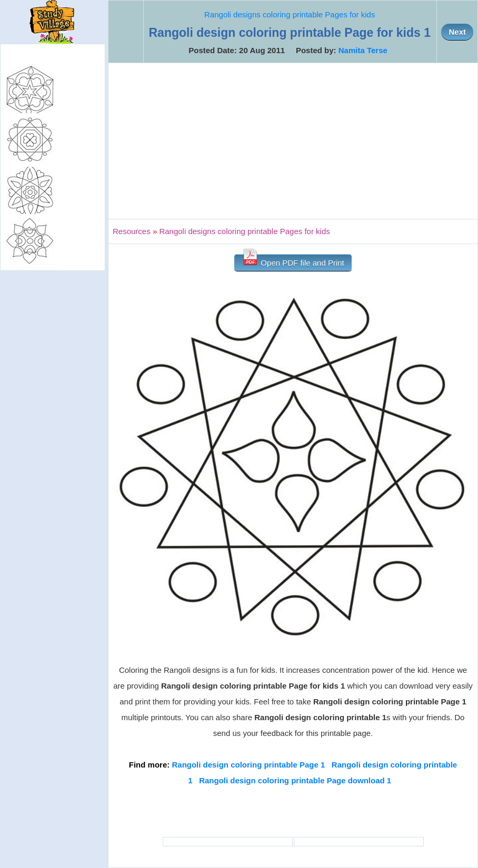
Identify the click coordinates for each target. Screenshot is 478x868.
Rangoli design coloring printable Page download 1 (295, 780)
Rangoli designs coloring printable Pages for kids (290, 14)
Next (457, 32)
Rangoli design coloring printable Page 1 (248, 765)
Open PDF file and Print (293, 261)
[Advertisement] (293, 141)
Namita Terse (363, 50)
